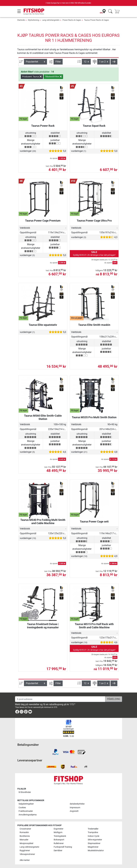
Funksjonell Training (63, 847)
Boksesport (59, 840)
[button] (114, 62)
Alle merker (25, 860)
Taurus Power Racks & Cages (96, 20)
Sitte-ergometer (95, 840)
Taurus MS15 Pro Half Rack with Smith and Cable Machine (94, 626)
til (25, 792)
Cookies (22, 808)
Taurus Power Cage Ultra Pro (94, 221)
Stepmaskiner (94, 843)
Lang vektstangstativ (51, 20)
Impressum (75, 808)
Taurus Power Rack (43, 126)
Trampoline (93, 832)
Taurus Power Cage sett (94, 521)
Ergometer (59, 829)
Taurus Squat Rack (94, 126)
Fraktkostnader (26, 811)
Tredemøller (93, 829)
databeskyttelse (77, 804)
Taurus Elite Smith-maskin (94, 325)
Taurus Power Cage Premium (43, 221)
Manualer (24, 840)
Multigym (58, 832)
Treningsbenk (60, 836)
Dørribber (58, 851)
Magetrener (93, 847)
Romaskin (24, 832)
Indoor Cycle (93, 836)
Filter (58, 62)
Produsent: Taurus (32, 77)
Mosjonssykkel (26, 843)
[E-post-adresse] (60, 699)
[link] (17, 712)
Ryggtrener (25, 851)
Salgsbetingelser (26, 804)
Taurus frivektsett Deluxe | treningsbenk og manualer (43, 626)
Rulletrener (59, 843)
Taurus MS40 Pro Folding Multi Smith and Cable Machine (43, 521)
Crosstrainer (25, 829)
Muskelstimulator (96, 851)
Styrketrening (33, 20)
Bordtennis (25, 836)
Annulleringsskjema (28, 815)
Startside (21, 20)
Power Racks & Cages (72, 20)
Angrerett (74, 811)
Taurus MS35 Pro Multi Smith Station (94, 417)
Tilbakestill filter (53, 77)
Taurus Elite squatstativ (43, 325)
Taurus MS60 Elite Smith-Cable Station (43, 417)
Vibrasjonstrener (27, 854)
